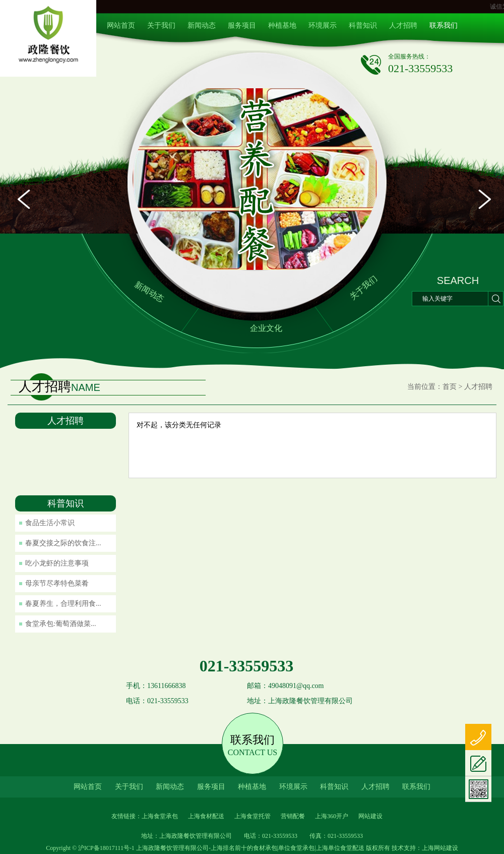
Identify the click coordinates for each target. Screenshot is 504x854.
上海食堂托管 (253, 816)
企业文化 (266, 328)
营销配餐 (293, 816)
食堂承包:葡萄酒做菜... (60, 624)
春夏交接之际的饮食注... (63, 543)
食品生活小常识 (50, 523)
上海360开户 (332, 816)
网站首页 (121, 25)
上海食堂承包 (160, 816)
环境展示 (323, 25)
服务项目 (242, 25)
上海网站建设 (440, 848)
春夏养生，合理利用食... (63, 604)
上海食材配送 (206, 816)
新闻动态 (202, 25)
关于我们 (161, 25)
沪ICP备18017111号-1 (106, 848)
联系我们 (444, 25)
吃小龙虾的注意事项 (57, 563)
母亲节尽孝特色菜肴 (57, 583)
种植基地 (282, 25)
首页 (450, 387)
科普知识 (363, 25)
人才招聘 (403, 25)
